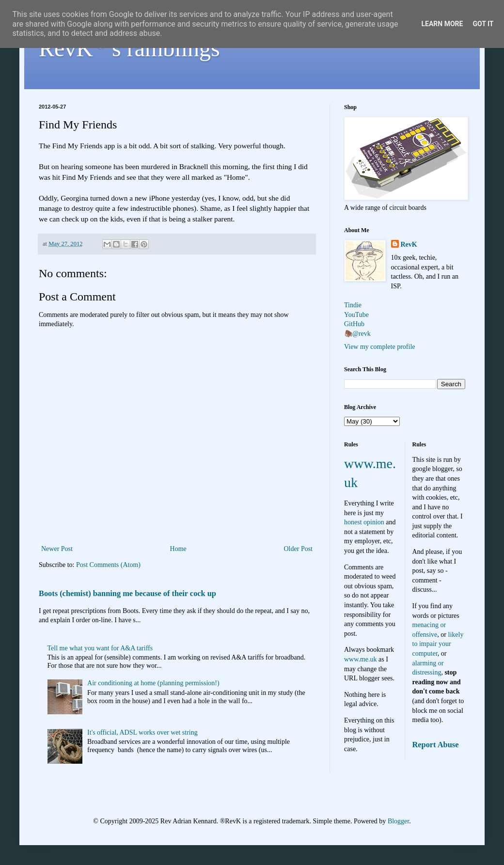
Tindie (353, 305)
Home (178, 549)
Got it (483, 24)
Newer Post (57, 549)
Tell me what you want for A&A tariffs (100, 648)
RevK (409, 244)
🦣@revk (357, 334)
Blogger (398, 821)
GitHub (354, 324)
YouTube (356, 315)
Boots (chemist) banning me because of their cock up (127, 593)
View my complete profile (380, 347)
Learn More (442, 24)
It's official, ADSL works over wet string (142, 732)
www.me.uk (361, 659)
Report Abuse (436, 745)
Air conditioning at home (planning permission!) (153, 683)
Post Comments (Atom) (108, 565)
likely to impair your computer (438, 644)
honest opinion (364, 522)
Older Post (299, 549)
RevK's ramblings (129, 48)
